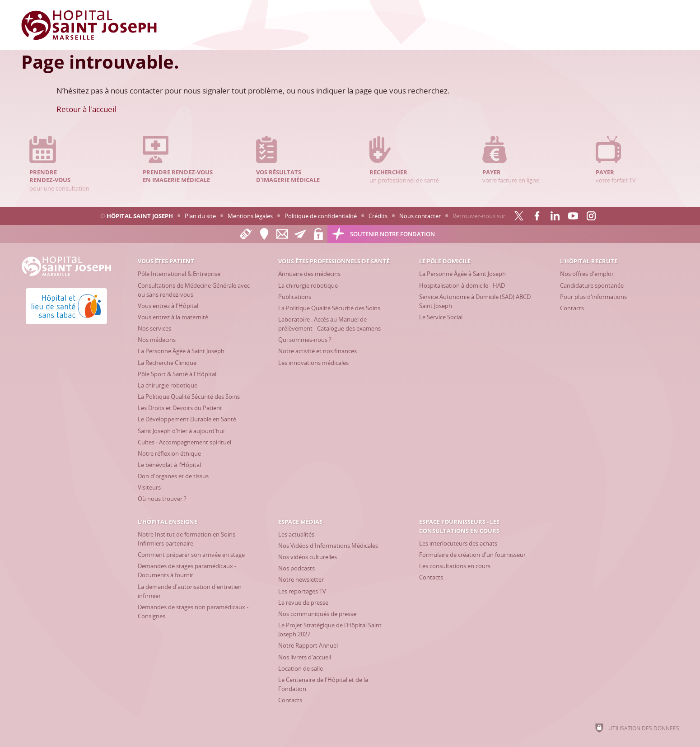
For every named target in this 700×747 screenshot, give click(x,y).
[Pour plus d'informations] (593, 297)
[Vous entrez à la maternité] (173, 317)
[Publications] (295, 297)
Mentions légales (250, 216)
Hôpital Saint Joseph (140, 216)
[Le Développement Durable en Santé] (187, 419)
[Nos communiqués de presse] (317, 614)
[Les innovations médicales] (313, 363)
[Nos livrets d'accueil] (305, 657)
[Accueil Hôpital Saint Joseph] (89, 25)
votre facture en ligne (520, 160)
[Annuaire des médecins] (309, 274)
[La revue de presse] (303, 602)
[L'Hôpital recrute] (589, 261)
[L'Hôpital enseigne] (168, 522)
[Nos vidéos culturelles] (308, 557)
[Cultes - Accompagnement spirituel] (184, 442)
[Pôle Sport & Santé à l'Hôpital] (177, 374)
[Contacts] (572, 308)
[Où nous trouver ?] (162, 499)
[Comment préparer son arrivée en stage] (191, 555)
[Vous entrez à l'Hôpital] (168, 306)
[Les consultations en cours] (455, 566)
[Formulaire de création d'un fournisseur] (472, 555)
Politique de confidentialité (321, 216)
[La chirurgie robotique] (168, 385)
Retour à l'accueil (86, 109)
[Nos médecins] (157, 340)
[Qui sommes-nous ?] (305, 340)
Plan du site (200, 216)
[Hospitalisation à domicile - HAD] (462, 285)
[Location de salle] (301, 668)
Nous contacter (420, 216)
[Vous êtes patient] (166, 261)
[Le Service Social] (441, 317)
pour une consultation (67, 164)
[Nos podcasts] (296, 568)
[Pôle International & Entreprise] (179, 274)
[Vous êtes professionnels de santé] (334, 261)
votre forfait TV (633, 160)
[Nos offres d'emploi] (586, 274)
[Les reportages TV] (302, 591)
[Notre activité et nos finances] (317, 351)
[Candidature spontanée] (592, 285)
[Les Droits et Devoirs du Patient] (180, 408)
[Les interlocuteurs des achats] (458, 543)
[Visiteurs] (149, 487)
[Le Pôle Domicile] (445, 261)
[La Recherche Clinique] (167, 363)
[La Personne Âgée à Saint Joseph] (181, 351)
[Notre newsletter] (301, 579)
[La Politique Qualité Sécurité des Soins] (189, 397)
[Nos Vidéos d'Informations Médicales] (328, 546)
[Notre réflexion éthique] (169, 453)
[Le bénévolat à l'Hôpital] (169, 465)
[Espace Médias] (300, 522)
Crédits (378, 216)
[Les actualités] (296, 534)
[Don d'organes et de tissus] (173, 476)
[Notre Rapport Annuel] (308, 645)
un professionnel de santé (407, 160)
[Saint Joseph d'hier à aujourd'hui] (181, 431)
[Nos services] (154, 328)
